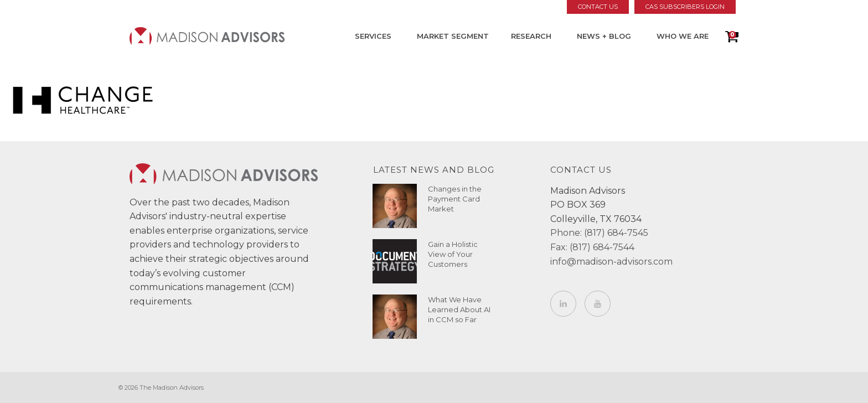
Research (531, 36)
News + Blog (604, 36)
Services (373, 36)
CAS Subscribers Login (685, 7)
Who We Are (683, 36)
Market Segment (453, 36)
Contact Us (598, 7)
